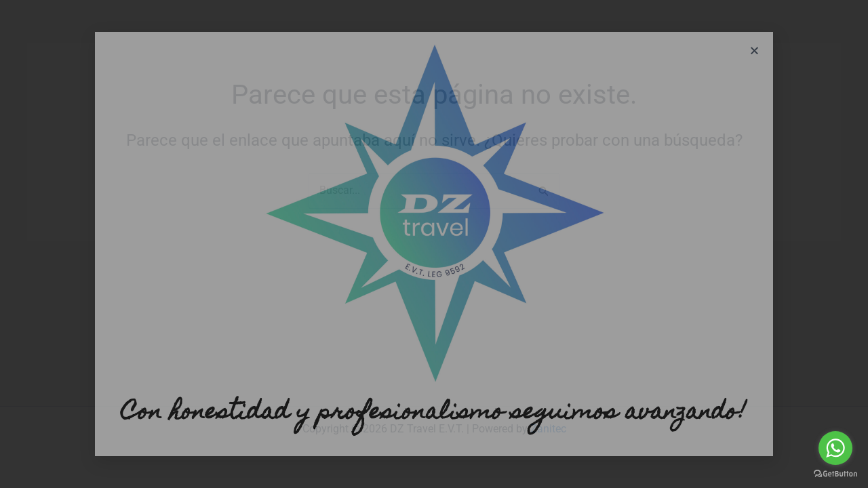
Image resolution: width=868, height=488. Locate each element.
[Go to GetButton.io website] (835, 474)
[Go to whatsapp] (835, 448)
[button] (754, 50)
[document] (434, 244)
